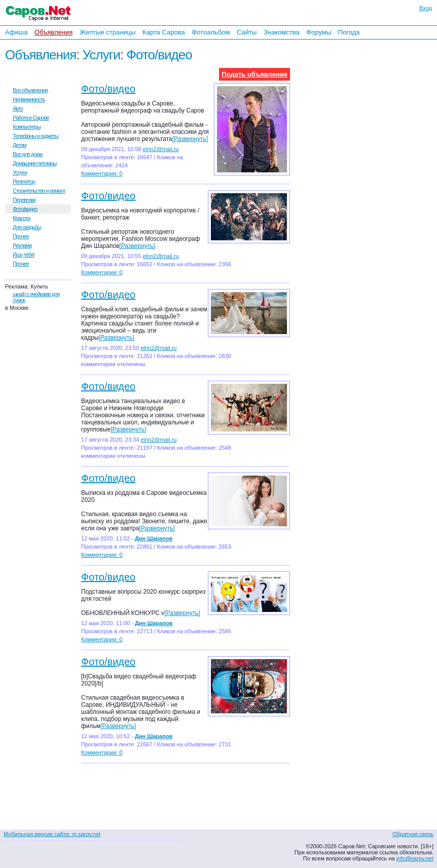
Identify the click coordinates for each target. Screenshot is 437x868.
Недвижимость (29, 99)
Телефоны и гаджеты (35, 136)
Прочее (21, 236)
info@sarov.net (415, 858)
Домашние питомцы (35, 163)
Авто (18, 108)
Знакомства (282, 32)
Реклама (22, 245)
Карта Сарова (164, 32)
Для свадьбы (27, 227)
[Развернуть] (190, 139)
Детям (20, 145)
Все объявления (30, 90)
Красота (21, 218)
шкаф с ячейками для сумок (36, 297)
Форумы (319, 32)
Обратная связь (413, 834)
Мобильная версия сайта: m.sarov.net (52, 834)
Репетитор (24, 182)
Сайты (247, 32)
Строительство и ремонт (39, 191)
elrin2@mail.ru (160, 149)
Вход (426, 8)
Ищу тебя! (24, 255)
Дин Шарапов (154, 538)
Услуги (101, 55)
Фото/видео (159, 55)
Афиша (16, 32)
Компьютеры (27, 127)
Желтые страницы (108, 32)
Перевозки (24, 200)
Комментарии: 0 (102, 173)
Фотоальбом (211, 32)
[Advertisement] (371, 177)
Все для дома (27, 154)
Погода (349, 32)
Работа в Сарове (31, 118)
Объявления (53, 32)
